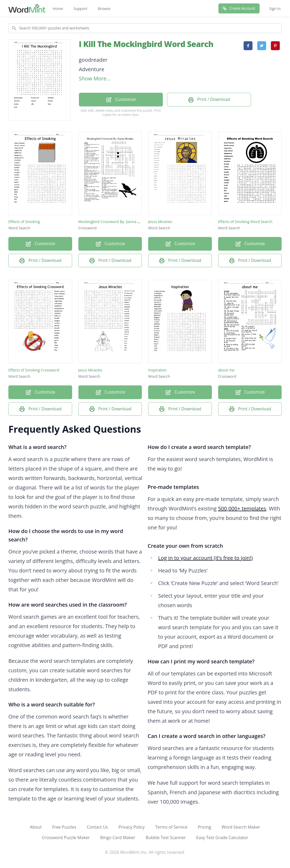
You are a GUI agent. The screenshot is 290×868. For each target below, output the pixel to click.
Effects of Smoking (24, 222)
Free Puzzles (64, 827)
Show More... (95, 78)
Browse (104, 9)
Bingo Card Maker (118, 838)
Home (58, 9)
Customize (121, 100)
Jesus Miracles (160, 222)
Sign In (275, 9)
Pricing (205, 827)
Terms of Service (171, 827)
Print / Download (209, 100)
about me (226, 370)
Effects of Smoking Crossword (34, 370)
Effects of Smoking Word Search (245, 222)
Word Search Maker (241, 827)
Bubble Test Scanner (166, 838)
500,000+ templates (242, 508)
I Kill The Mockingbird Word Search (146, 44)
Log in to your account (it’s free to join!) (205, 558)
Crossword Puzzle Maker (66, 838)
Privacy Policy (132, 827)
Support (80, 9)
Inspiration (157, 370)
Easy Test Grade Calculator (222, 838)
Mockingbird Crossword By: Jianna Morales (115, 222)
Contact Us (97, 827)
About (36, 827)
